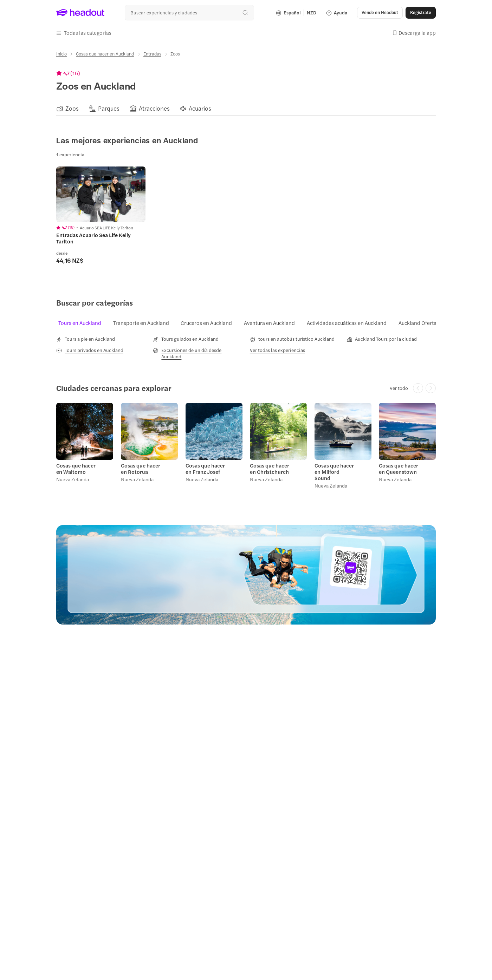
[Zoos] (72, 108)
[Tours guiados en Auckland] (186, 338)
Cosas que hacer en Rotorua (141, 468)
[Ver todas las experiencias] (277, 349)
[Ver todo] (399, 387)
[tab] (83, 322)
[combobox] (189, 12)
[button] (380, 13)
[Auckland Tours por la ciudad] (382, 338)
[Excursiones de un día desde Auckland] (198, 353)
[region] (246, 108)
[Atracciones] (154, 108)
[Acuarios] (200, 108)
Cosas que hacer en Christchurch (270, 468)
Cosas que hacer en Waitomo (76, 468)
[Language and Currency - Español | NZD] (296, 13)
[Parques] (109, 108)
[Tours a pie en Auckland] (86, 338)
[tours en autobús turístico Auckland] (292, 338)
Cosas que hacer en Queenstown (399, 468)
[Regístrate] (421, 13)
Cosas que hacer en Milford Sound (335, 468)
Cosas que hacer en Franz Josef (205, 468)
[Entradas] (152, 53)
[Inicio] (61, 53)
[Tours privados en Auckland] (90, 349)
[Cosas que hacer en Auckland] (105, 53)
